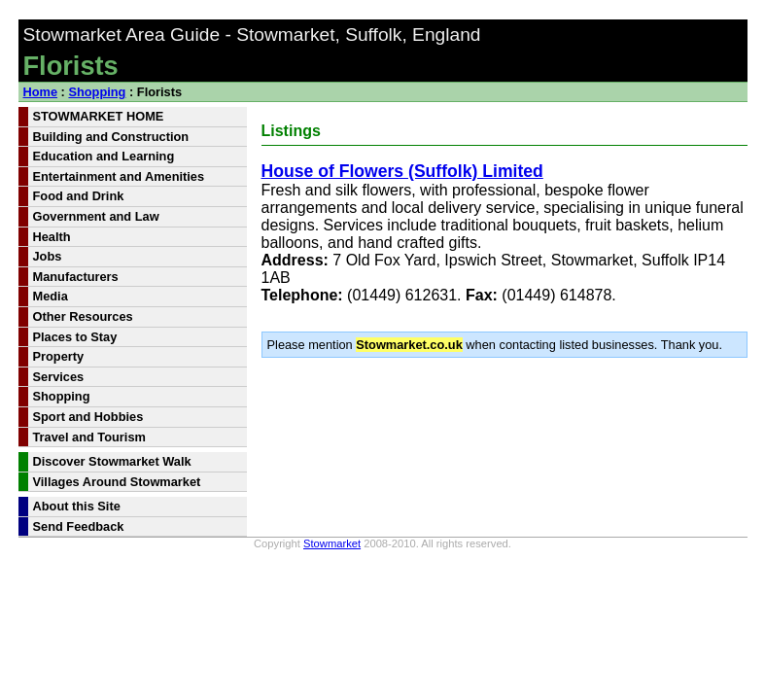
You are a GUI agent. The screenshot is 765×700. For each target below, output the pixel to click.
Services (59, 377)
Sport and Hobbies (88, 417)
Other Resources (83, 316)
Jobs (48, 256)
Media (51, 296)
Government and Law (96, 216)
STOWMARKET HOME (99, 116)
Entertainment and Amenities (119, 176)
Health (52, 237)
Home (41, 92)
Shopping (97, 92)
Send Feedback (79, 526)
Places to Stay (75, 337)
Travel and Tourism (89, 437)
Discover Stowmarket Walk (112, 461)
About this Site (77, 506)
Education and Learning (104, 156)
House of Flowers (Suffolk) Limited (402, 171)
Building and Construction (111, 137)
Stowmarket (332, 543)
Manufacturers (76, 277)
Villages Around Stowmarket (117, 482)
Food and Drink (79, 196)
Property (59, 356)
